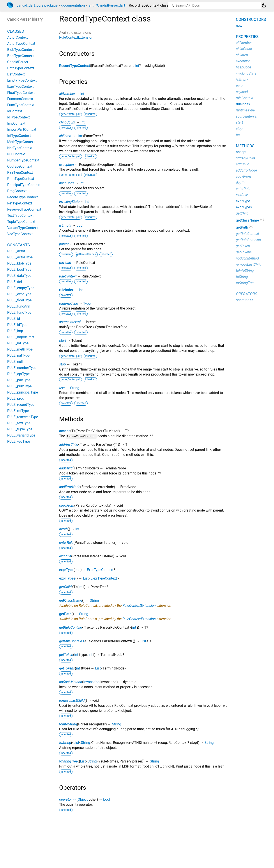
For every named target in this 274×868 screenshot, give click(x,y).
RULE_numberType (22, 368)
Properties (247, 37)
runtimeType (69, 303)
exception (66, 165)
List (79, 136)
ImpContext (16, 123)
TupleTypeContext (21, 222)
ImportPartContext (22, 130)
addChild (66, 468)
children (65, 136)
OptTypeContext (20, 166)
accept (64, 431)
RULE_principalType (23, 392)
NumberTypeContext (23, 160)
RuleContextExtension (76, 37)
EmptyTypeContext (22, 80)
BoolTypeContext (20, 56)
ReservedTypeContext (24, 209)
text (62, 388)
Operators (247, 294)
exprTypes (67, 578)
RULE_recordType (21, 405)
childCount (67, 122)
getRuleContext (71, 627)
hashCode (67, 183)
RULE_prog (16, 398)
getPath (65, 614)
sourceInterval (70, 322)
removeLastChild (72, 701)
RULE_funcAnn (19, 306)
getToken (66, 655)
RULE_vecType (19, 441)
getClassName (71, 600)
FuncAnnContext (20, 99)
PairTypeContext (20, 173)
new (239, 26)
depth (63, 529)
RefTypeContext (20, 203)
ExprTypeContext (100, 570)
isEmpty (65, 225)
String (75, 388)
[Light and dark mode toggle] (264, 5)
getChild (65, 587)
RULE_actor (16, 251)
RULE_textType (19, 423)
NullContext (16, 154)
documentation (73, 5)
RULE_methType (20, 349)
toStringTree (68, 761)
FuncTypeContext (21, 105)
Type (87, 303)
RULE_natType (18, 355)
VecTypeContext (20, 234)
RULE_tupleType (20, 429)
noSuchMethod (71, 682)
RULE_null (15, 362)
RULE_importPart (21, 337)
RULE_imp (15, 331)
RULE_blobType (19, 263)
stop (63, 364)
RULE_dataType (19, 276)
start (63, 341)
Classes (16, 31)
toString (65, 743)
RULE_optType (19, 374)
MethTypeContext (21, 142)
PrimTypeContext (21, 179)
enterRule (66, 543)
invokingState (69, 202)
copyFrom (67, 506)
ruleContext (68, 276)
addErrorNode (70, 487)
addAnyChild (69, 445)
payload (65, 263)
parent (64, 244)
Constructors (251, 19)
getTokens (67, 668)
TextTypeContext (20, 216)
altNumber (67, 94)
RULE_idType (17, 325)
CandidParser (18, 62)
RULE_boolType (19, 269)
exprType (66, 570)
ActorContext (18, 37)
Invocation (91, 682)
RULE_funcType (19, 312)
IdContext (15, 111)
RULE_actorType (20, 257)
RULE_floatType (19, 300)
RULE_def (15, 282)
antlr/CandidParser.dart (107, 5)
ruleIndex (66, 290)
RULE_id (14, 319)
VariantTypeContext (23, 228)
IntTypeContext (19, 136)
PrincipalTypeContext (24, 185)
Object (83, 799)
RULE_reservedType (23, 417)
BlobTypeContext (20, 50)
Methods (245, 146)
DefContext (16, 74)
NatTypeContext (20, 148)
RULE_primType (19, 386)
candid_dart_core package (37, 5)
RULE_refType (18, 411)
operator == (68, 799)
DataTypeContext (21, 68)
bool (80, 225)
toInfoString (68, 724)
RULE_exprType (19, 294)
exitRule (65, 556)
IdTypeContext (19, 117)
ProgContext (17, 191)
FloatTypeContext (21, 93)
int (137, 66)
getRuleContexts (72, 641)
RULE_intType (18, 343)
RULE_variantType (21, 435)
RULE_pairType (19, 380)
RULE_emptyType (21, 288)
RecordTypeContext (75, 66)
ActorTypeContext (21, 44)
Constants (19, 245)
